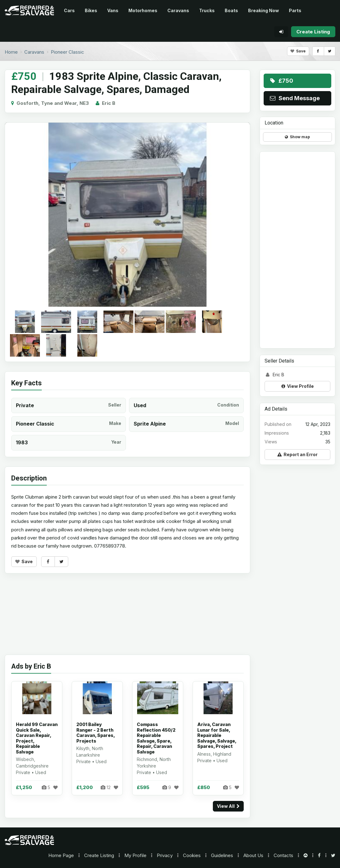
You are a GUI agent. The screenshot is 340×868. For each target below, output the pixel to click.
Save (298, 51)
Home (61, 855)
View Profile (298, 386)
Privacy (165, 855)
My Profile (135, 855)
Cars (69, 10)
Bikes (91, 10)
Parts (295, 10)
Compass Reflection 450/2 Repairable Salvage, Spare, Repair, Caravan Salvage (156, 738)
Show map (297, 137)
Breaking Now (263, 10)
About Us (253, 855)
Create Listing (99, 855)
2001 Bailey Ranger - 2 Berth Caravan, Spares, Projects (96, 733)
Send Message (294, 98)
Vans (113, 10)
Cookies (192, 855)
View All (228, 806)
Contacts (283, 855)
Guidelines (222, 855)
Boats (231, 10)
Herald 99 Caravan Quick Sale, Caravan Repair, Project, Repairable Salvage (37, 738)
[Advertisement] (127, 619)
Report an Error (297, 454)
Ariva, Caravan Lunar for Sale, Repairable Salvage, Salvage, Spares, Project (217, 735)
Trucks (207, 10)
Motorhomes (143, 10)
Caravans (178, 10)
